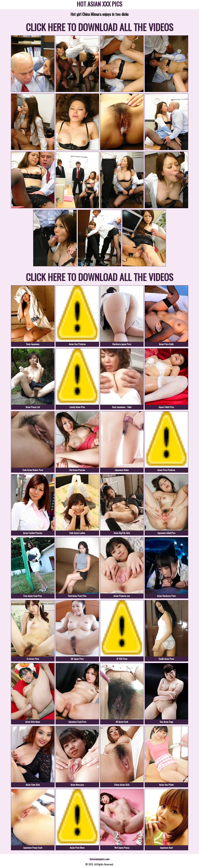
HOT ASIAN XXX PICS (99, 5)
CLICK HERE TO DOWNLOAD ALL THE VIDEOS (100, 27)
